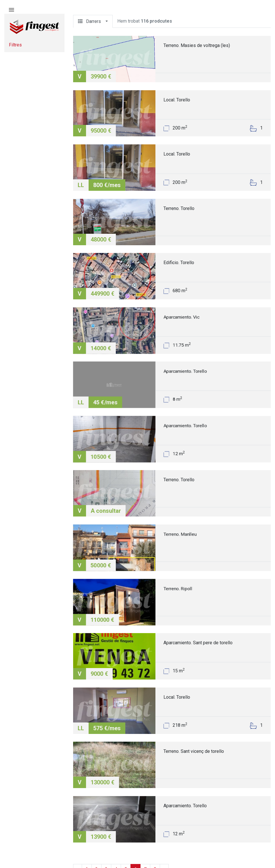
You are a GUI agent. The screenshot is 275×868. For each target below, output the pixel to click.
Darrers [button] (91, 21)
